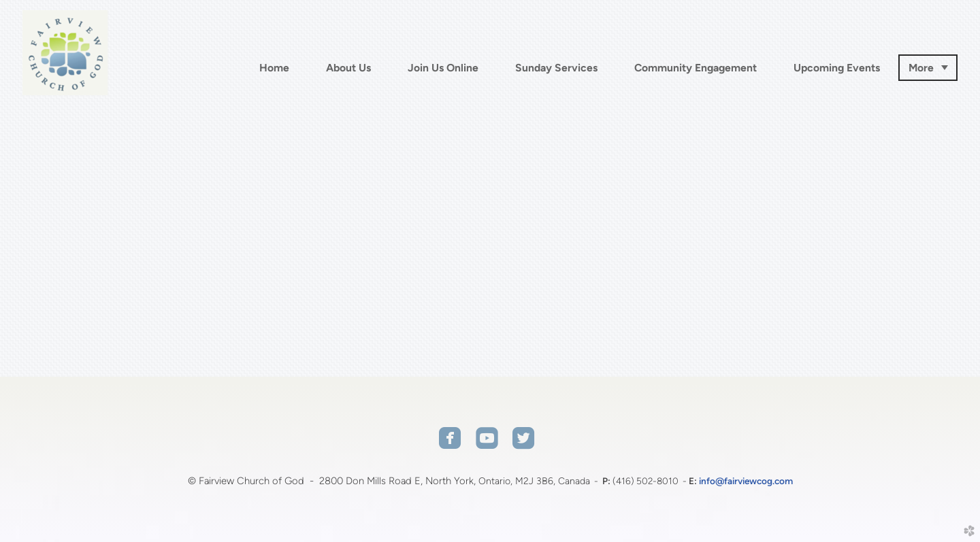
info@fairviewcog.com (746, 481)
